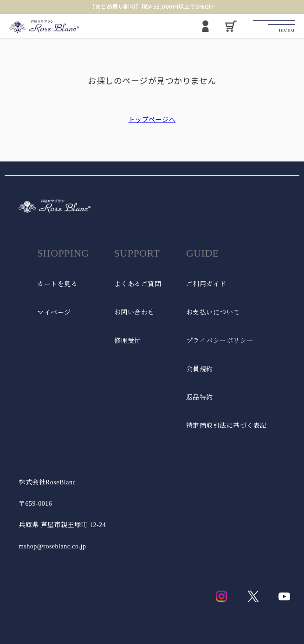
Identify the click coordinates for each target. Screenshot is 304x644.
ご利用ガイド (206, 284)
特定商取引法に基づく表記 (226, 426)
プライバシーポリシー (220, 341)
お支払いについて (213, 312)
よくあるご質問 (138, 284)
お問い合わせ (134, 312)
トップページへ (152, 119)
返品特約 (200, 397)
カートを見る (57, 284)
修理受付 (128, 341)
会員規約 (200, 369)
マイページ (54, 312)
